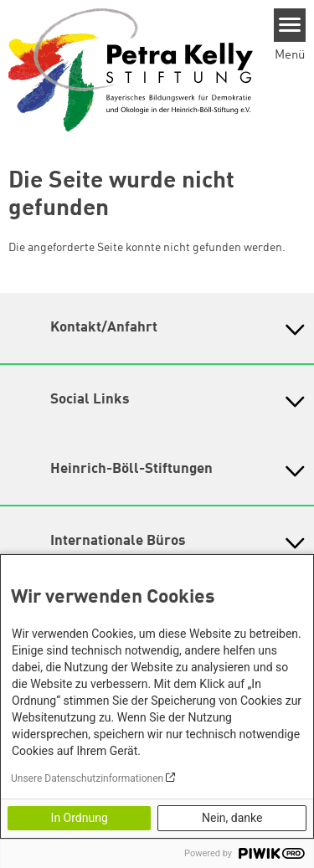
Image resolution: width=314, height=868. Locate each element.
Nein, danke (232, 818)
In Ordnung (80, 818)
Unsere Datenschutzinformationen (87, 778)
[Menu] (290, 25)
